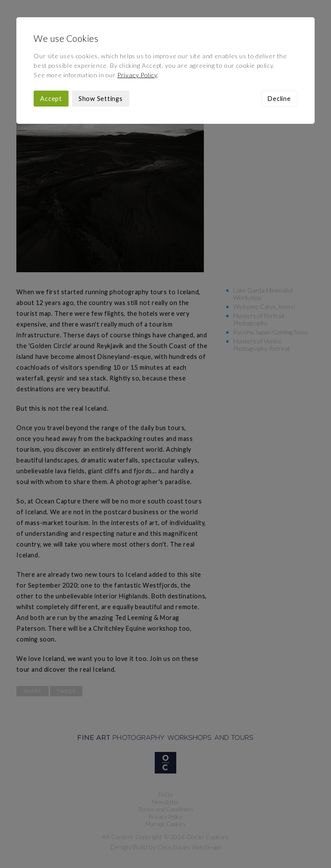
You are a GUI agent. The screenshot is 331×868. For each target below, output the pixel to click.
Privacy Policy (137, 75)
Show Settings (101, 99)
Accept (51, 99)
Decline (279, 99)
